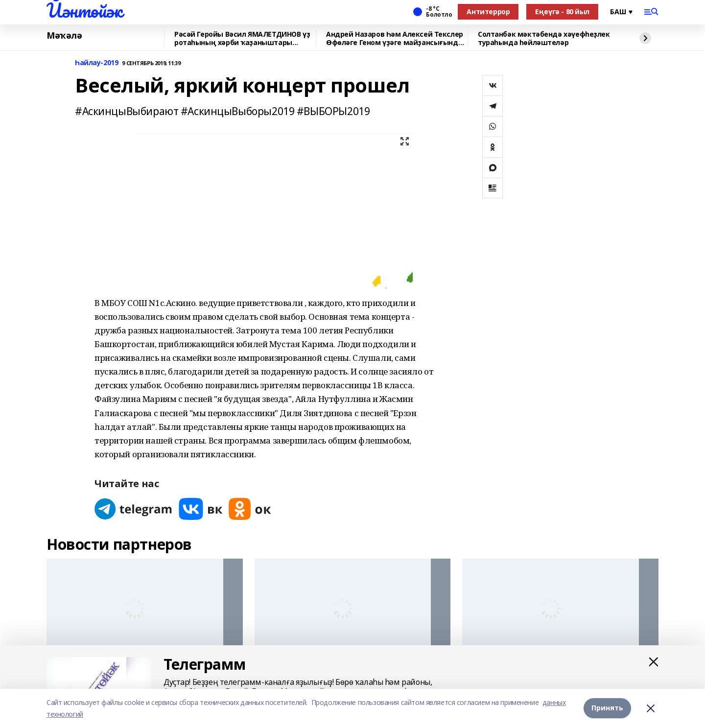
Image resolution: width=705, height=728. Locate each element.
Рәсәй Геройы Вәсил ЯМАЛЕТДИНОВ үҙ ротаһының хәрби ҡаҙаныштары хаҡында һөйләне (242, 38)
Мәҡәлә (64, 36)
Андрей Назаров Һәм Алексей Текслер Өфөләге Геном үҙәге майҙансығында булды (395, 38)
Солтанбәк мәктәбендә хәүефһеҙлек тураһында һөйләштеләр (544, 38)
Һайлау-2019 (96, 63)
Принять (607, 708)
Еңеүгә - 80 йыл (562, 12)
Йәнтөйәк (84, 10)
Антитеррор (488, 12)
